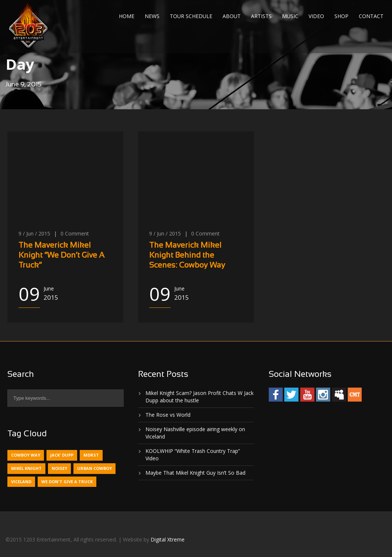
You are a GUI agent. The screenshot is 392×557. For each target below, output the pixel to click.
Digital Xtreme (168, 539)
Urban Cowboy (94, 468)
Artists (261, 16)
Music (290, 16)
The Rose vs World (168, 415)
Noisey (59, 468)
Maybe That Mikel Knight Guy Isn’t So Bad (195, 473)
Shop (341, 16)
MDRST (91, 455)
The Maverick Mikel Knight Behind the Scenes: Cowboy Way (187, 256)
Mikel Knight (26, 468)
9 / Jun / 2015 (34, 233)
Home (127, 16)
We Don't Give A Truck (67, 482)
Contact (371, 16)
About (232, 16)
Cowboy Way (26, 455)
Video (316, 16)
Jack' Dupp (62, 455)
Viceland (21, 482)
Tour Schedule (191, 16)
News (152, 16)
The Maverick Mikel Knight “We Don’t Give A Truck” (61, 256)
